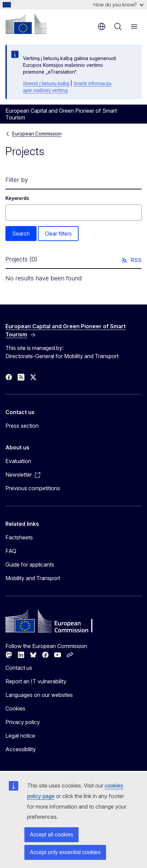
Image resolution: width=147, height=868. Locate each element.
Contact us (19, 668)
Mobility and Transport (33, 578)
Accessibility (21, 749)
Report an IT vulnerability (36, 681)
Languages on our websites (39, 695)
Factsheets (19, 537)
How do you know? (119, 5)
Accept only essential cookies (65, 852)
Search (21, 234)
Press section (22, 426)
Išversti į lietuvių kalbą (46, 84)
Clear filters (58, 234)
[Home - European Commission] (26, 24)
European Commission (37, 134)
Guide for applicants (30, 565)
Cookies (15, 708)
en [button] (102, 26)
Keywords (17, 198)
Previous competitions (33, 488)
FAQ (11, 551)
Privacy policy (23, 722)
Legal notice (20, 736)
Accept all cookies (51, 835)
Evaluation (18, 461)
